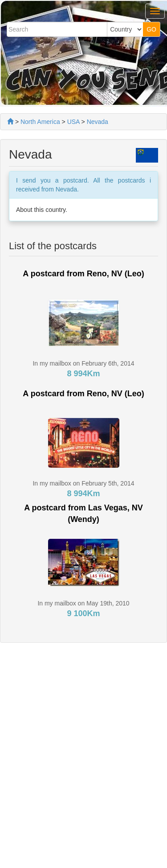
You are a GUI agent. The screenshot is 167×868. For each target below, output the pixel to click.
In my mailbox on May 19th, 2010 (83, 603)
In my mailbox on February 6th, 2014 (83, 363)
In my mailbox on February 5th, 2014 (83, 483)
